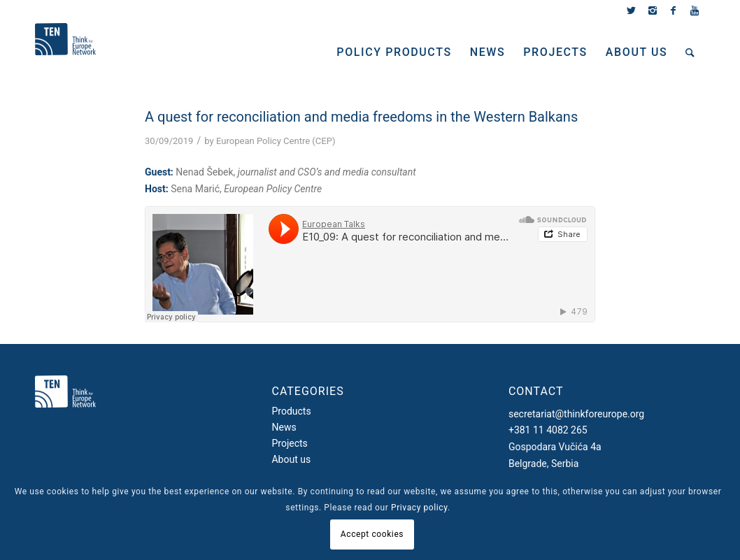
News (284, 427)
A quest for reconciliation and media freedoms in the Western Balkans (361, 117)
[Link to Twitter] (631, 10)
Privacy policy (419, 508)
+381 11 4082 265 (548, 430)
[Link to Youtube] (695, 10)
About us (291, 459)
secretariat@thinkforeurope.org (576, 414)
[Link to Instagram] (652, 10)
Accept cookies (372, 534)
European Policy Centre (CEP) (276, 141)
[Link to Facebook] (673, 10)
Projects (289, 443)
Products (291, 411)
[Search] (691, 52)
